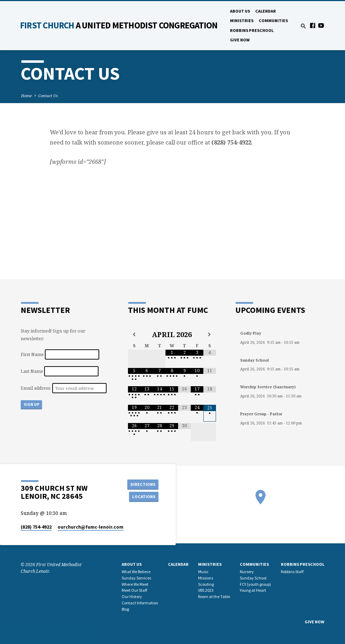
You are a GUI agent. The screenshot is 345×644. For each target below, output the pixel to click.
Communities (273, 21)
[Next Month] (210, 335)
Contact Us (48, 96)
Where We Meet (135, 584)
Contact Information (140, 603)
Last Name (32, 371)
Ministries (242, 21)
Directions (143, 484)
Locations (143, 497)
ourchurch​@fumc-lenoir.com (90, 527)
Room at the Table (214, 596)
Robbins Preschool (252, 30)
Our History (132, 596)
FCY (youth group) (255, 584)
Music (203, 572)
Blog (125, 609)
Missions (206, 578)
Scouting (206, 584)
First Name (32, 354)
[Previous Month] (134, 335)
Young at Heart (253, 590)
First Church (119, 25)
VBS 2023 (206, 590)
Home (26, 96)
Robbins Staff (292, 572)
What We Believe (136, 572)
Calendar (266, 11)
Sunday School (253, 578)
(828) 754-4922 (36, 527)
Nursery (247, 572)
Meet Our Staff (134, 590)
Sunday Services (136, 578)
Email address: (36, 388)
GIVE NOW (240, 40)
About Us (240, 11)
